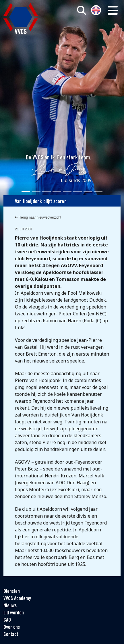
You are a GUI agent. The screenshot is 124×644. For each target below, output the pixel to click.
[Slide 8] (98, 192)
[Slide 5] (67, 192)
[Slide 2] (36, 192)
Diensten (12, 592)
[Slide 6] (77, 192)
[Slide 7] (88, 192)
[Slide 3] (46, 192)
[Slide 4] (57, 192)
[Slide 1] (26, 192)
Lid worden (14, 613)
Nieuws (10, 606)
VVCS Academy (17, 599)
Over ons (12, 627)
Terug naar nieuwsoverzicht (38, 217)
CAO (7, 620)
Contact (11, 635)
